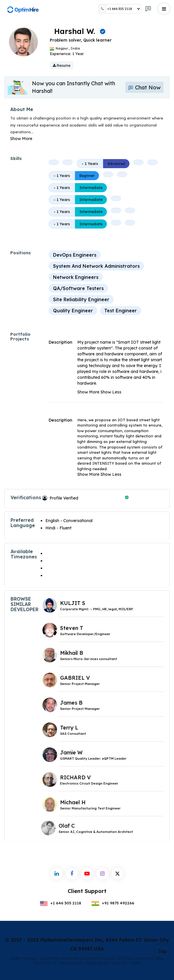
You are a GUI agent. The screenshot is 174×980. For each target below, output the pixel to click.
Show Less (111, 392)
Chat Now (144, 87)
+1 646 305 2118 (60, 903)
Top (162, 951)
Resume (62, 65)
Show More (21, 139)
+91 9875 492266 (113, 903)
